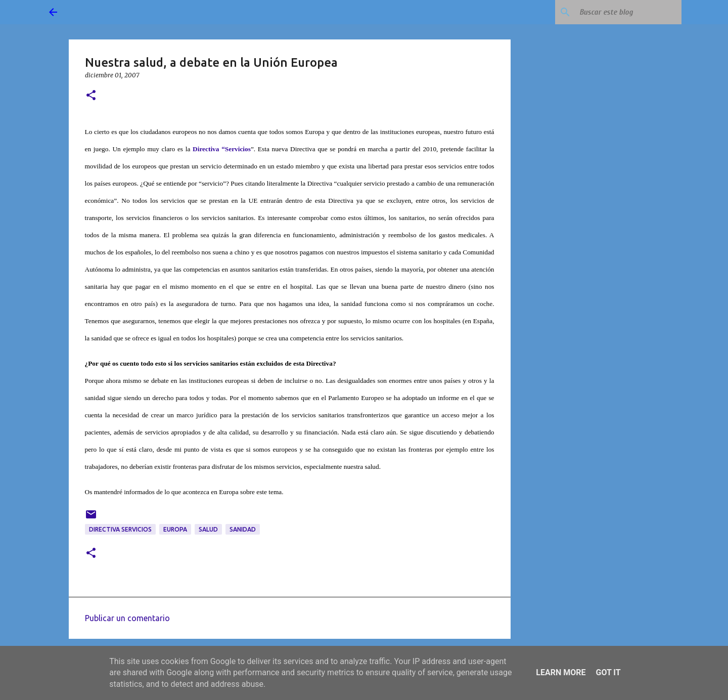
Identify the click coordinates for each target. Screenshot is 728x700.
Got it (608, 672)
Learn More (561, 672)
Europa (175, 529)
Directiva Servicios (120, 529)
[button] (91, 96)
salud (208, 529)
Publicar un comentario (127, 618)
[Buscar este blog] (628, 12)
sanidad (243, 529)
